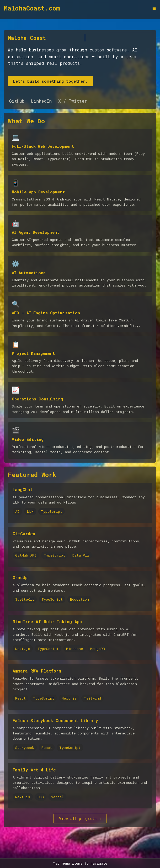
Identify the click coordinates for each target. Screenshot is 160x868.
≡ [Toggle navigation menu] (154, 8)
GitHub (17, 101)
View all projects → (80, 819)
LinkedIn (41, 101)
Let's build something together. (50, 81)
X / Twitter (73, 101)
